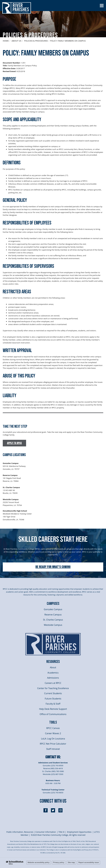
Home (6, 41)
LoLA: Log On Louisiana (53, 739)
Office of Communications (53, 714)
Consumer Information (46, 832)
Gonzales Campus (53, 609)
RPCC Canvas (53, 728)
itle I (61, 832)
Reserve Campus (53, 615)
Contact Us (53, 757)
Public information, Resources (20, 832)
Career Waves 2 (53, 733)
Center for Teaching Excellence (53, 688)
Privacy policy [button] (59, 862)
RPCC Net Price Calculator (53, 744)
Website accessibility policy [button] (39, 862)
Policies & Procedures (36, 41)
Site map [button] (71, 862)
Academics (53, 673)
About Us (16, 41)
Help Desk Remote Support (53, 709)
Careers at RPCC (53, 683)
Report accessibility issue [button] (89, 862)
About (53, 667)
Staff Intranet (53, 749)
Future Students (53, 699)
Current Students (53, 693)
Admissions (53, 678)
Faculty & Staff (53, 704)
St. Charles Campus (53, 620)
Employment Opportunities (79, 832)
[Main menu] (102, 6)
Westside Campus (53, 625)
